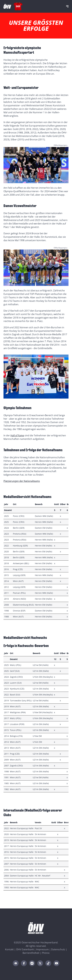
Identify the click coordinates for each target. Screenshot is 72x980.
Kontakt (9, 949)
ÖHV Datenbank (25, 949)
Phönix (46, 953)
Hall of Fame (17, 435)
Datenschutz (58, 949)
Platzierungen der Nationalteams (22, 481)
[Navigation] (67, 6)
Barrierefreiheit (31, 953)
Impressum (42, 949)
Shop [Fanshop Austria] (18, 6)
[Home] (7, 6)
